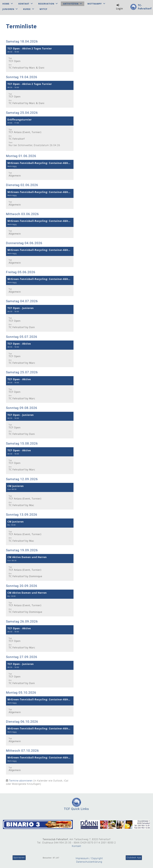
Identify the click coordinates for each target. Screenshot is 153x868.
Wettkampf (96, 4)
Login (120, 7)
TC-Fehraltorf (145, 7)
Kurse (29, 9)
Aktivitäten (73, 4)
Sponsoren (19, 858)
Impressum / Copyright (89, 858)
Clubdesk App (134, 858)
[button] (40, 59)
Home (8, 4)
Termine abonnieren (21, 781)
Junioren (10, 9)
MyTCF (43, 9)
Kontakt (26, 4)
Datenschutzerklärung (89, 862)
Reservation (48, 4)
